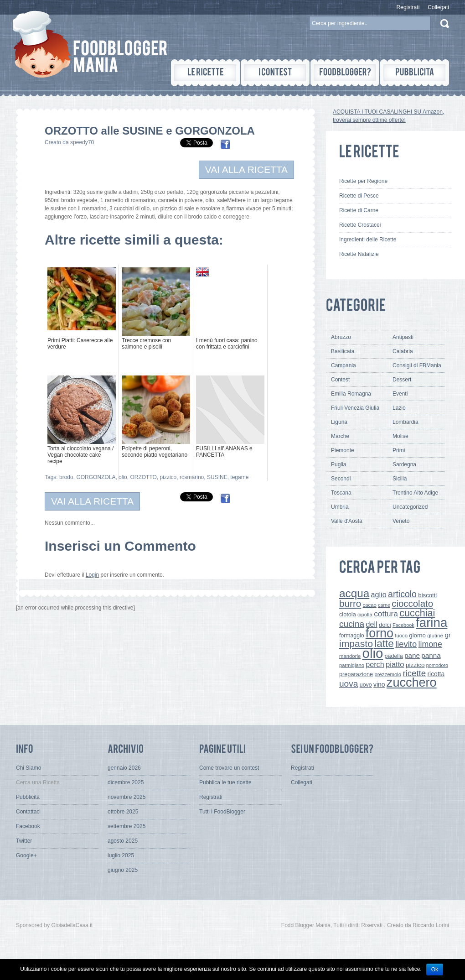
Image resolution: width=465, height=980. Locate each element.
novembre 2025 (127, 797)
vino (379, 684)
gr (447, 635)
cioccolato (412, 603)
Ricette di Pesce (359, 196)
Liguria (339, 422)
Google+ (26, 855)
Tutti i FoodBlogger (222, 812)
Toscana (341, 493)
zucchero (412, 683)
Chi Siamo (28, 768)
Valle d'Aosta (347, 521)
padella (394, 656)
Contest (340, 380)
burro (350, 603)
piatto (395, 665)
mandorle (350, 656)
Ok (435, 970)
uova (349, 684)
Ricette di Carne (359, 210)
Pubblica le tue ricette (225, 782)
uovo (366, 685)
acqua (354, 593)
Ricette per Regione (363, 181)
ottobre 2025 (123, 812)
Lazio (399, 408)
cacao (370, 605)
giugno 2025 (123, 870)
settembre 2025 (127, 826)
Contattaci (28, 812)
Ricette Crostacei (360, 225)
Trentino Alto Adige (415, 493)
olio (123, 477)
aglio (379, 594)
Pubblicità (28, 797)
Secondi (341, 479)
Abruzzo (341, 337)
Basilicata (343, 351)
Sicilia (400, 479)
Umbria (340, 507)
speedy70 (82, 142)
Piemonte (343, 450)
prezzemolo (388, 674)
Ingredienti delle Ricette (368, 240)
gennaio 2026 (124, 768)
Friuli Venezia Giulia (355, 408)
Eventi (400, 394)
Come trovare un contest (229, 768)
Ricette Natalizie (359, 254)
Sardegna (404, 464)
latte (384, 644)
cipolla (365, 615)
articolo (402, 594)
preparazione (356, 674)
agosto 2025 (123, 841)
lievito (406, 644)
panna (431, 655)
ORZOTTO (143, 477)
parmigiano (352, 665)
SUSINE (217, 477)
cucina (352, 624)
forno (380, 633)
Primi (399, 450)
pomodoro (437, 665)
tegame (239, 477)
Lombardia (406, 422)
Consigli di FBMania (417, 365)
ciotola (348, 614)
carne (384, 605)
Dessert (402, 380)
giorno (417, 635)
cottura (386, 614)
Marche (340, 436)
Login (92, 575)
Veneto (401, 521)
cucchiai (417, 613)
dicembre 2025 (126, 782)
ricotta (436, 674)
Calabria (403, 351)
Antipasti (403, 337)
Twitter (24, 841)
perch (375, 664)
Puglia (338, 464)
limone (430, 644)
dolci (385, 625)
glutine (435, 636)
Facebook (403, 625)
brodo (66, 477)
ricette (414, 673)
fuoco (401, 636)
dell (372, 624)
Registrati (408, 7)
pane (412, 655)
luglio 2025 (121, 855)
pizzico (168, 477)
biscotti (427, 595)
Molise (400, 436)
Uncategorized (410, 507)
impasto (356, 644)
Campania (344, 365)
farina (431, 623)
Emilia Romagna (351, 394)
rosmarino (192, 477)
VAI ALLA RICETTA (246, 169)
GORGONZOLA (96, 477)
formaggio (351, 636)
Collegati (438, 7)
